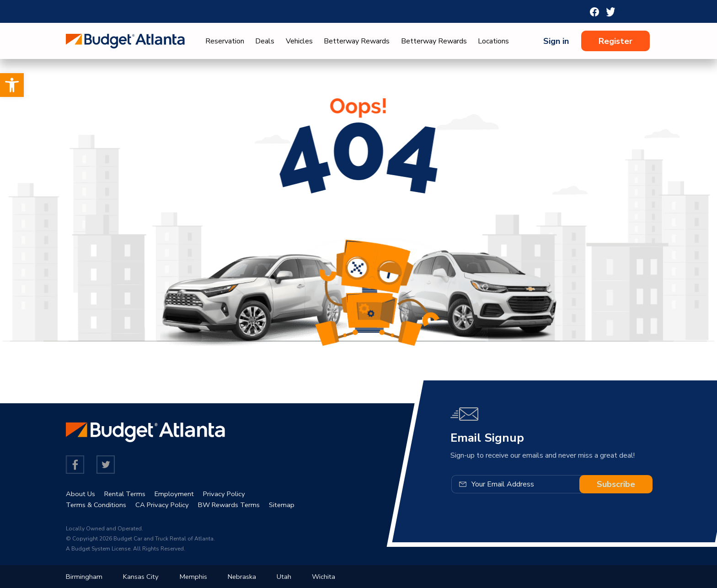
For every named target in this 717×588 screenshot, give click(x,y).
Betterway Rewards (357, 41)
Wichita (332, 577)
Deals (265, 41)
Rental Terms (129, 494)
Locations (493, 41)
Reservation (225, 41)
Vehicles (299, 41)
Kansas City (142, 577)
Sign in (556, 41)
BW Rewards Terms (237, 505)
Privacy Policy (233, 494)
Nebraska (247, 577)
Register (615, 41)
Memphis (196, 577)
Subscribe (616, 484)
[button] (12, 85)
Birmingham (84, 577)
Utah (291, 577)
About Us (82, 494)
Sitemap (293, 505)
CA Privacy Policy (166, 505)
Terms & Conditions (97, 505)
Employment (181, 494)
